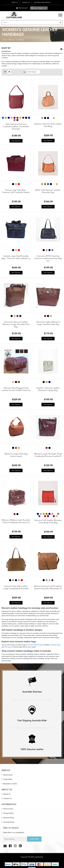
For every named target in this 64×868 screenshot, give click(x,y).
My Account (7, 775)
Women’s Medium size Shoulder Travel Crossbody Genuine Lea (16, 521)
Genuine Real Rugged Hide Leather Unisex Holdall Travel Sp (16, 389)
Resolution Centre (9, 784)
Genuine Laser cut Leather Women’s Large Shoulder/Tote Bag (16, 324)
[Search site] (60, 23)
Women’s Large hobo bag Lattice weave (16, 455)
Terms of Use (7, 809)
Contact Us (26, 2)
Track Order (7, 779)
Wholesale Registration (42, 2)
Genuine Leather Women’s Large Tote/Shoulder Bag (48, 323)
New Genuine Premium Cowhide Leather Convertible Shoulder (16, 127)
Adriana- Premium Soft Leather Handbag (48, 125)
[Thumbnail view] (5, 72)
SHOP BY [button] (6, 48)
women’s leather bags (35, 645)
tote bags (8, 647)
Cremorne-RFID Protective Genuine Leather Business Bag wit (48, 258)
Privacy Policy (8, 813)
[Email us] (5, 846)
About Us (15, 2)
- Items (37, 8)
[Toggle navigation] (60, 15)
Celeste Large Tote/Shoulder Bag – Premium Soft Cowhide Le (16, 257)
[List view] (9, 72)
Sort (25, 72)
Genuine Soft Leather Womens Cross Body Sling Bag (48, 521)
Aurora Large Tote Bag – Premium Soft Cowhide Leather (16, 191)
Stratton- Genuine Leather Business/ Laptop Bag (48, 389)
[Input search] (30, 23)
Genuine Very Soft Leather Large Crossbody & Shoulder (16, 587)
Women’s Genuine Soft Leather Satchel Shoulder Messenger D (48, 587)
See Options (16, 141)
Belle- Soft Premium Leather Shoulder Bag (48, 191)
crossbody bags (55, 645)
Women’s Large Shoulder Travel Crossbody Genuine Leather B (48, 455)
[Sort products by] (33, 72)
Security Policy (8, 822)
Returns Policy (8, 818)
